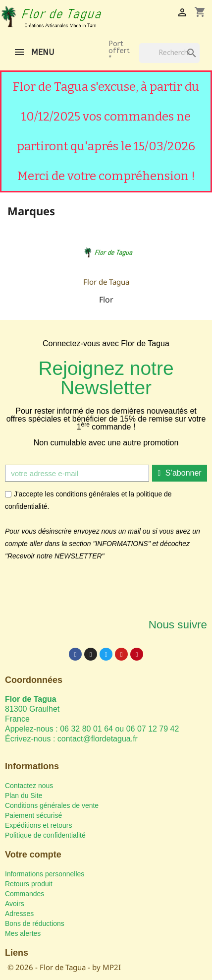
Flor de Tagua (106, 282)
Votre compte (33, 855)
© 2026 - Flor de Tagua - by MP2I (64, 967)
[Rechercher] (169, 53)
